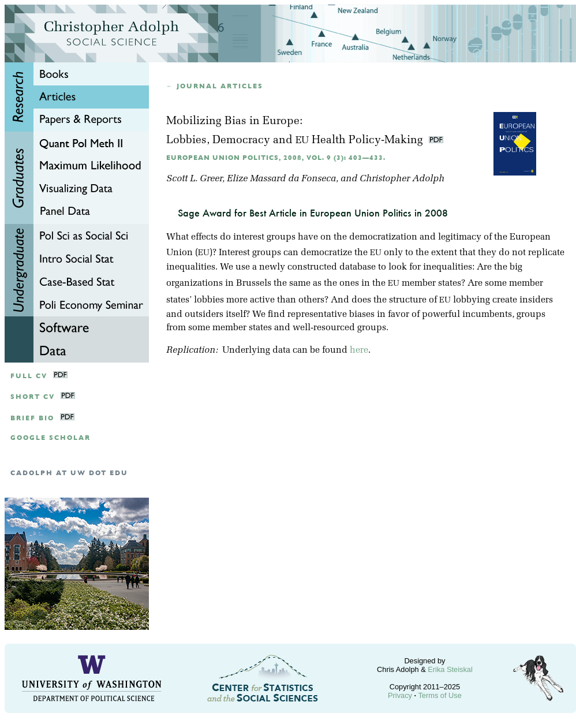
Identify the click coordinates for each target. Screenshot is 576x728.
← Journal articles (215, 86)
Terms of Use (440, 695)
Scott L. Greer (194, 179)
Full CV (29, 376)
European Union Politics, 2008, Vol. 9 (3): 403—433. (276, 158)
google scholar (51, 438)
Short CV (33, 397)
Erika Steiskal (450, 669)
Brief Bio (32, 418)
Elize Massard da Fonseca (281, 179)
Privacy (400, 695)
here (359, 350)
